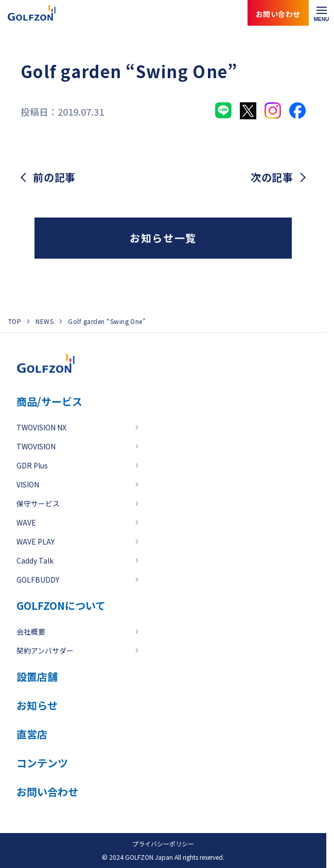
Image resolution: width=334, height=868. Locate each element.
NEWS (45, 321)
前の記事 (54, 177)
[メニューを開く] (321, 13)
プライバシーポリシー (163, 844)
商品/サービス (49, 401)
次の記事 (272, 177)
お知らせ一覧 (163, 238)
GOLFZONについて (61, 605)
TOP (15, 321)
